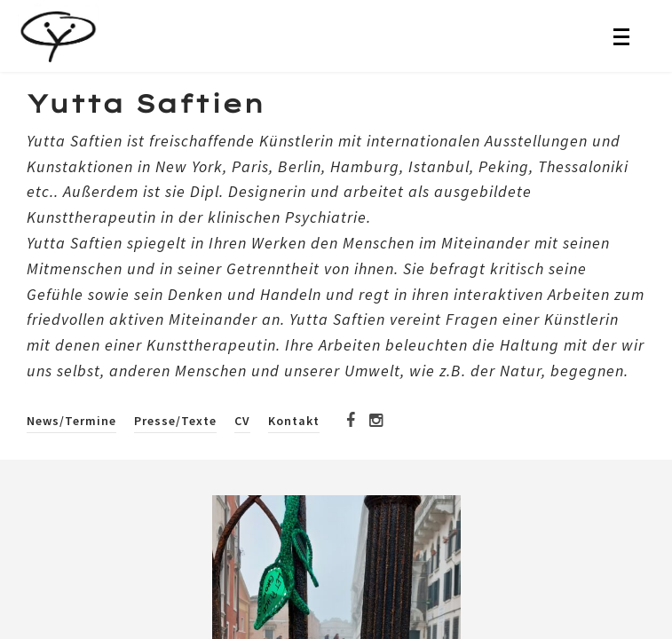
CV (242, 421)
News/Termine (71, 421)
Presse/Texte (175, 421)
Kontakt (294, 421)
